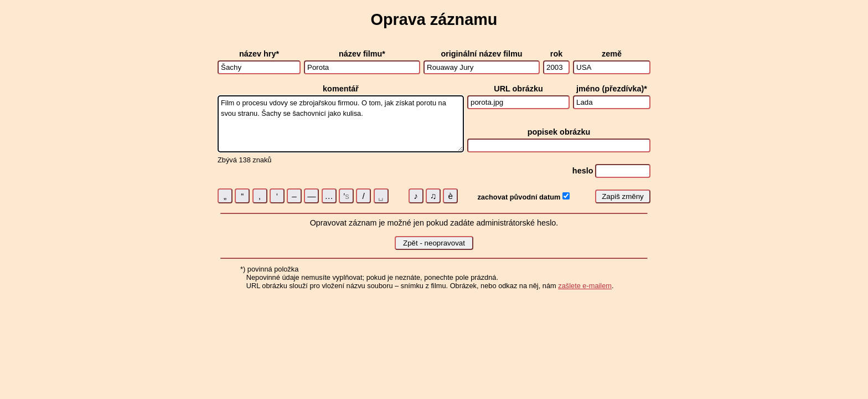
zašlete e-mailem (585, 286)
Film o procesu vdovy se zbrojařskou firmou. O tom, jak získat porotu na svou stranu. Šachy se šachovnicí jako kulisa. (341, 124)
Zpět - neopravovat (434, 243)
